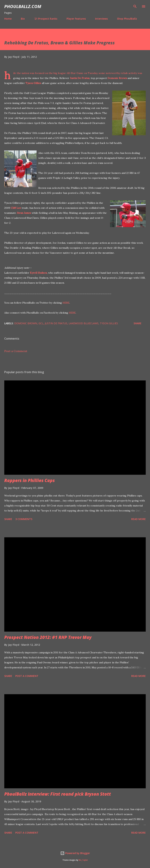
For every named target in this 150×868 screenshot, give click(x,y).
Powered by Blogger (75, 853)
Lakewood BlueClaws (84, 323)
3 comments (24, 519)
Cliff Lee (16, 208)
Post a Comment (16, 351)
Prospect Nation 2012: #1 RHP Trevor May (48, 637)
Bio (23, 19)
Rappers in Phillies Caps (30, 480)
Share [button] (138, 323)
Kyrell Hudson (38, 273)
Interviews (101, 19)
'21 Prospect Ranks (46, 19)
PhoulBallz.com (23, 6)
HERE (66, 303)
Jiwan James (24, 213)
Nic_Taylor (83, 860)
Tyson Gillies (33, 83)
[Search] (135, 6)
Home (8, 19)
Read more (138, 519)
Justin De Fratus (80, 78)
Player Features (76, 19)
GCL (41, 323)
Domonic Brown (117, 78)
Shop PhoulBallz (127, 19)
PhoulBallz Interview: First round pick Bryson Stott (58, 794)
